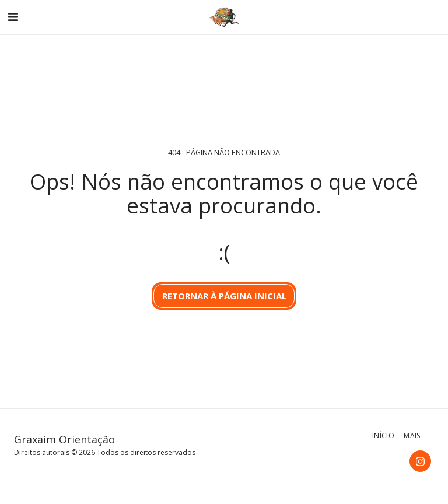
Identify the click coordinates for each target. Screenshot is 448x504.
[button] (13, 17)
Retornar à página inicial (224, 296)
